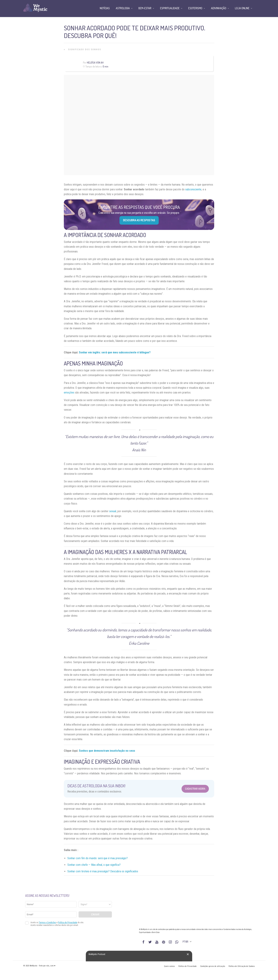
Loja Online (242, 8)
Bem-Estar (145, 8)
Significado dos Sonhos (85, 49)
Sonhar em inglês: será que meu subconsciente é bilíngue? (115, 352)
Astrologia (123, 8)
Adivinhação (219, 8)
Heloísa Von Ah (95, 63)
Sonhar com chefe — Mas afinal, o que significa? (94, 865)
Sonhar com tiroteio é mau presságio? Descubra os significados (103, 871)
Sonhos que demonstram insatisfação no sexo (107, 751)
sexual (113, 511)
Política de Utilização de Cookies (242, 966)
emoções (69, 393)
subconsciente (193, 189)
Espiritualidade (170, 8)
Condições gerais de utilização (213, 966)
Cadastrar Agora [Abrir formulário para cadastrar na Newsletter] (195, 789)
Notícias (105, 8)
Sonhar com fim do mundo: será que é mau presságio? (98, 858)
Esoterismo (195, 8)
